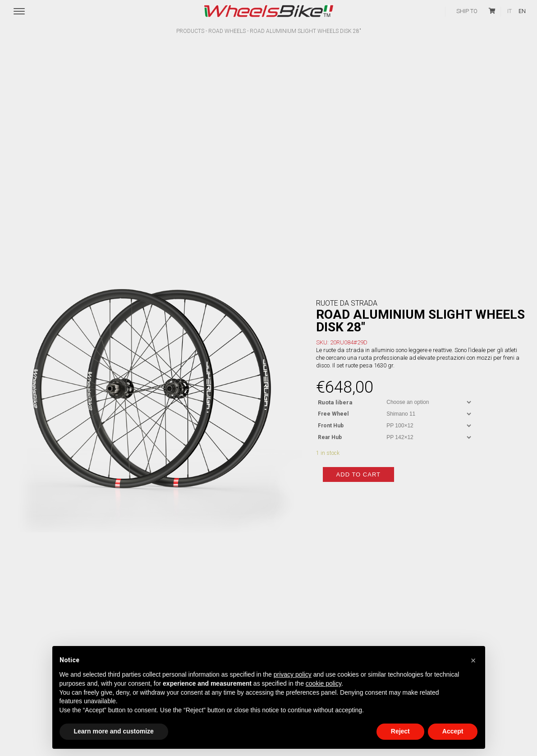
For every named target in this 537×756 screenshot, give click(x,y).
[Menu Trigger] (19, 12)
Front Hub (331, 417)
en (522, 11)
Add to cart (358, 483)
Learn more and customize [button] (114, 731)
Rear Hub (330, 428)
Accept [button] (453, 731)
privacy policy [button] (293, 674)
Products (190, 31)
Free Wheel (333, 405)
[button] (473, 660)
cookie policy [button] (324, 683)
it (509, 11)
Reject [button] (400, 731)
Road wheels (227, 31)
